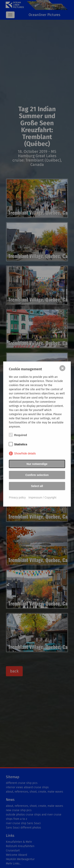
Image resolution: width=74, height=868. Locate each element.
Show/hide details (25, 453)
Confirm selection (37, 475)
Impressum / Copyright (43, 497)
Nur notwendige (37, 464)
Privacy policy (17, 497)
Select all (37, 486)
